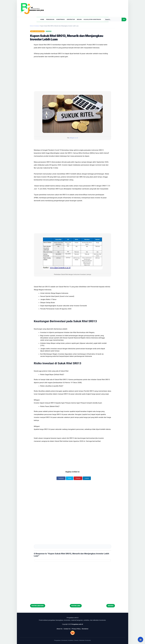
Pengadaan (50, 19)
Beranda (111, 606)
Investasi (49, 31)
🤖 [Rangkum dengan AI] (141, 639)
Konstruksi (60, 19)
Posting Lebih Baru (38, 606)
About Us (60, 629)
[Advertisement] (73, 65)
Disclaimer (85, 629)
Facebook (60, 478)
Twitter (69, 478)
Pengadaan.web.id (77, 624)
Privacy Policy (76, 629)
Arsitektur (71, 19)
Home (42, 19)
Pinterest (78, 478)
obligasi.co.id (74, 138)
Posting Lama (76, 606)
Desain (79, 19)
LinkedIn (87, 478)
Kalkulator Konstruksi (92, 19)
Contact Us (67, 629)
